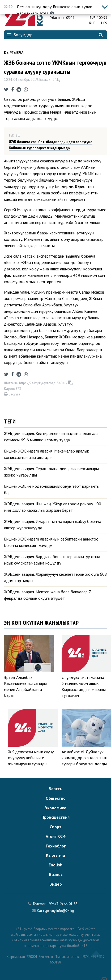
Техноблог (55, 846)
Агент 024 (55, 836)
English (55, 865)
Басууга (12, 394)
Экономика (55, 808)
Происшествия (55, 817)
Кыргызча (14, 53)
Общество (56, 798)
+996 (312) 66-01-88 (62, 904)
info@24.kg (65, 911)
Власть (55, 789)
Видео (56, 884)
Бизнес (56, 874)
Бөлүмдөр (20, 35)
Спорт (56, 827)
